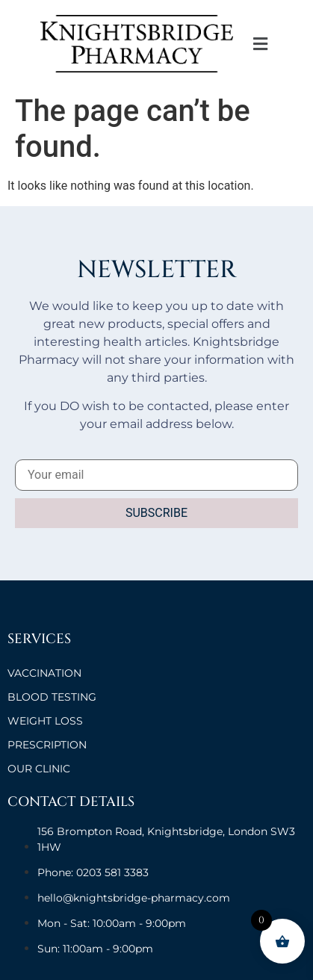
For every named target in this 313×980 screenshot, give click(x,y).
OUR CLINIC (39, 769)
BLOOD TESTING (52, 697)
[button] (261, 44)
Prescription (47, 745)
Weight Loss (45, 721)
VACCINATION (44, 673)
